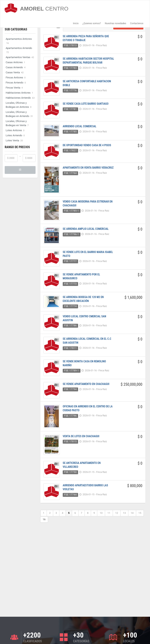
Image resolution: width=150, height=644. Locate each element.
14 (132, 513)
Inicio (76, 23)
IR (20, 170)
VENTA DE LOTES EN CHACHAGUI (81, 436)
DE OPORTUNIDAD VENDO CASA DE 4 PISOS (87, 145)
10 (101, 513)
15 (140, 513)
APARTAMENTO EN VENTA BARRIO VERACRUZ (88, 168)
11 (109, 513)
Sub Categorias (16, 29)
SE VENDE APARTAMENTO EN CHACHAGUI (86, 384)
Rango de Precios (17, 147)
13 (124, 513)
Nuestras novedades (116, 23)
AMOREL (37, 8)
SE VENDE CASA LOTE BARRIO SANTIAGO (86, 104)
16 (44, 519)
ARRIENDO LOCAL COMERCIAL (79, 126)
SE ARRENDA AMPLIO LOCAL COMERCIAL (86, 229)
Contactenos (137, 23)
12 (117, 513)
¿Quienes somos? (92, 23)
